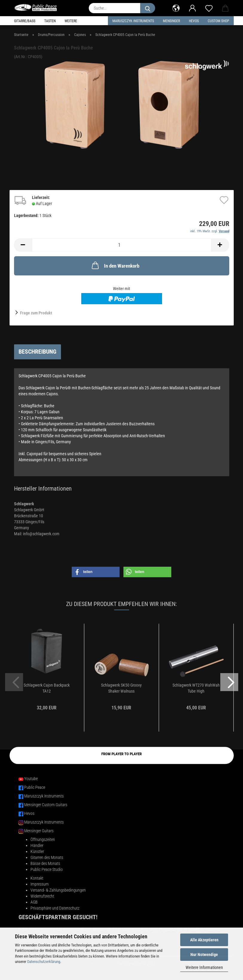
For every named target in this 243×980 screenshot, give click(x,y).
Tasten (50, 21)
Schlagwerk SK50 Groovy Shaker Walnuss (121, 688)
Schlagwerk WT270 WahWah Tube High (196, 688)
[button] (176, 7)
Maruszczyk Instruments (133, 21)
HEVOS (194, 21)
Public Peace (35, 787)
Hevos (29, 813)
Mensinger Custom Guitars (46, 805)
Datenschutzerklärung (44, 962)
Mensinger (171, 21)
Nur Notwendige (204, 955)
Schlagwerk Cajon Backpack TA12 (47, 688)
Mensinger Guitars (39, 831)
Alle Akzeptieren (204, 940)
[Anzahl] (122, 245)
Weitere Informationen (204, 967)
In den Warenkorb (115, 265)
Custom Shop (218, 21)
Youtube (31, 779)
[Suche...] (148, 8)
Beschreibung (38, 352)
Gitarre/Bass (25, 21)
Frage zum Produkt (36, 313)
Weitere (71, 21)
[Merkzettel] (209, 7)
